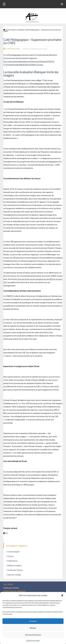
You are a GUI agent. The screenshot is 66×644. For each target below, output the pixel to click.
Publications (12, 561)
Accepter (33, 621)
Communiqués (13, 552)
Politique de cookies (33, 641)
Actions (11, 556)
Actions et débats (30, 49)
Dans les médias (42, 49)
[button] (62, 595)
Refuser (33, 628)
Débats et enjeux (15, 565)
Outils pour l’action (15, 570)
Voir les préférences (33, 635)
